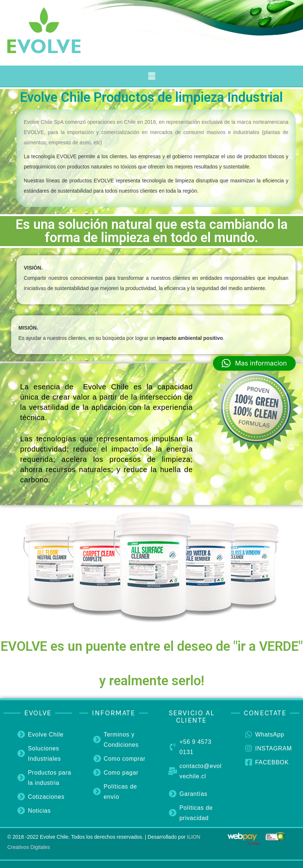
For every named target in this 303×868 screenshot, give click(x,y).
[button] (151, 76)
